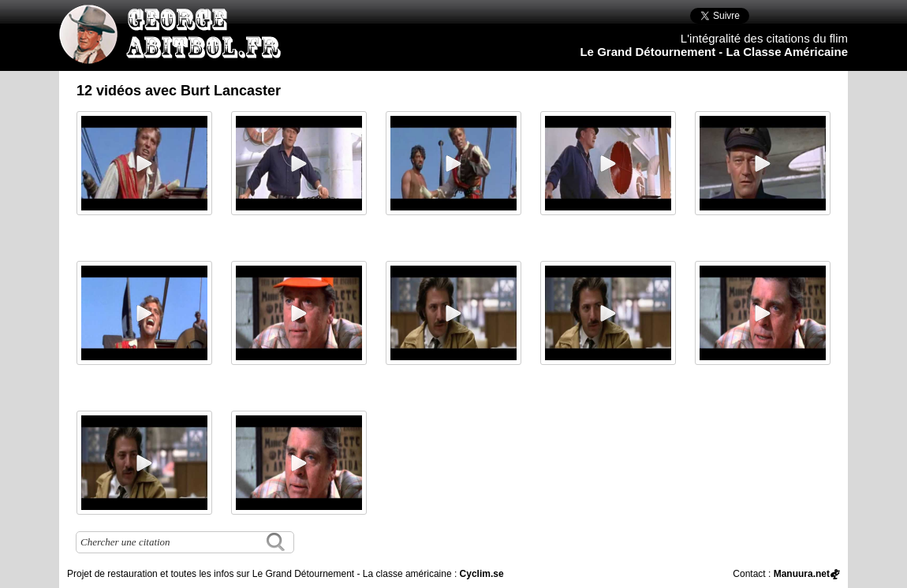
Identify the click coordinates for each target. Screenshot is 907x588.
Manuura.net (802, 574)
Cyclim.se (482, 574)
